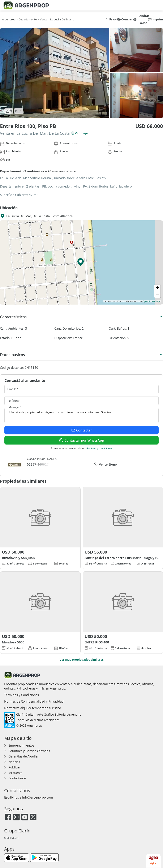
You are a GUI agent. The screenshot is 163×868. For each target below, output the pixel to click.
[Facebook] (8, 817)
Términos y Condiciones (22, 695)
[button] (82, 262)
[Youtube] (25, 817)
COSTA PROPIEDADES (42, 459)
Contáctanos (17, 778)
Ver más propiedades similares (82, 660)
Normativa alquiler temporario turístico (33, 708)
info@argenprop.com (38, 797)
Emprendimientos (21, 745)
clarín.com (12, 837)
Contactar (82, 430)
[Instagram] (16, 817)
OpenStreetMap (151, 301)
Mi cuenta (15, 773)
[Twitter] (33, 817)
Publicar (14, 767)
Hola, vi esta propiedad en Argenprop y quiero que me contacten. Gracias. (81, 415)
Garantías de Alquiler (23, 756)
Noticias (14, 762)
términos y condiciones (99, 448)
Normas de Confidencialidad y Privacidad (34, 701)
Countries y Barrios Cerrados (29, 751)
